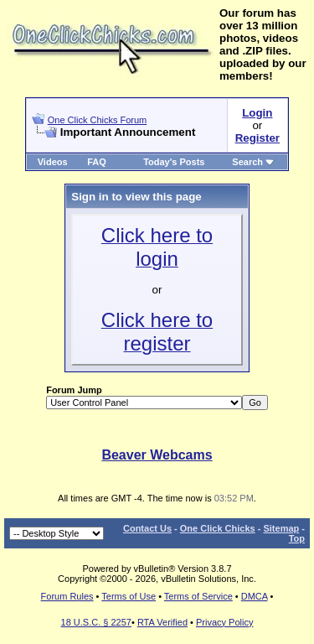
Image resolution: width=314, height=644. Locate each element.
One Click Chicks (218, 528)
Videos (53, 162)
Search (253, 162)
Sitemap (281, 528)
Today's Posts (174, 162)
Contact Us (147, 528)
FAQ (97, 162)
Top (297, 538)
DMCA (255, 596)
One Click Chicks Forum (98, 120)
